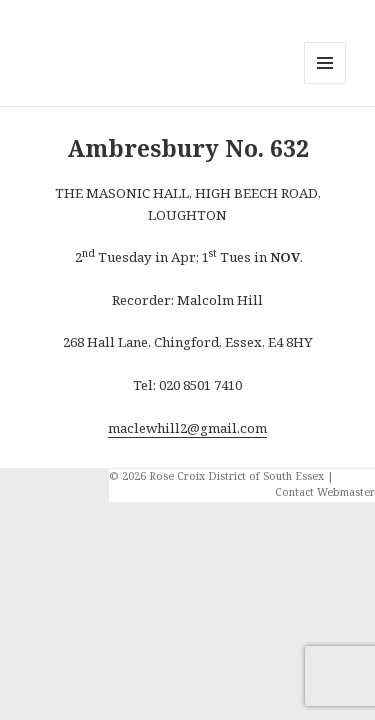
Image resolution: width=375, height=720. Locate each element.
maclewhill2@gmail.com (187, 428)
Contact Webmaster (325, 492)
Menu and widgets (325, 83)
